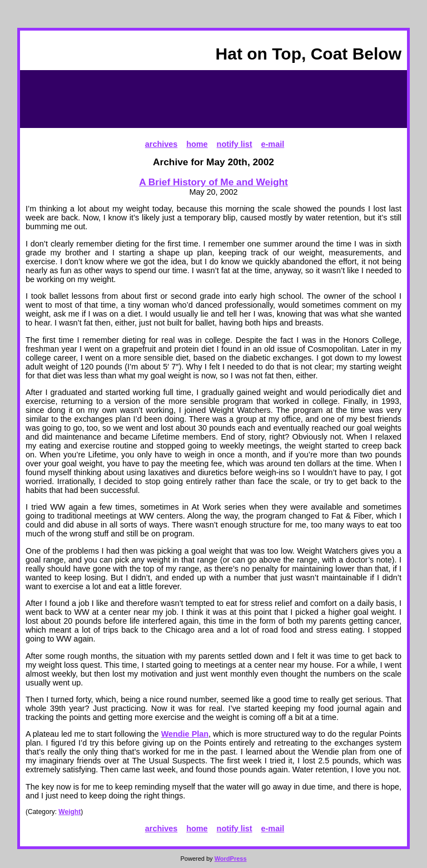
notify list (235, 144)
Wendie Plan (185, 734)
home (197, 144)
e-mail (273, 144)
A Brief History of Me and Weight (213, 182)
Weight (69, 812)
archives (161, 144)
